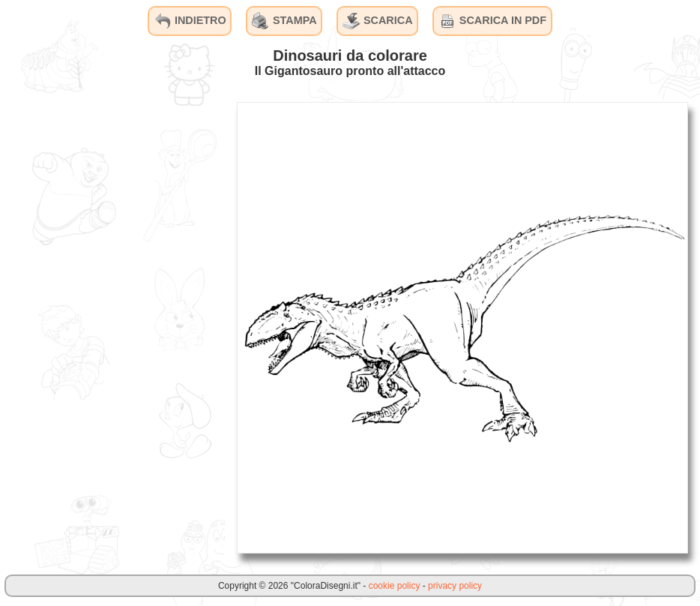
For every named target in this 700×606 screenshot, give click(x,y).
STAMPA (284, 21)
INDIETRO (190, 21)
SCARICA (378, 21)
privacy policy (455, 586)
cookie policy (395, 586)
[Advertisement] (112, 327)
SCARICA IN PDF (492, 21)
